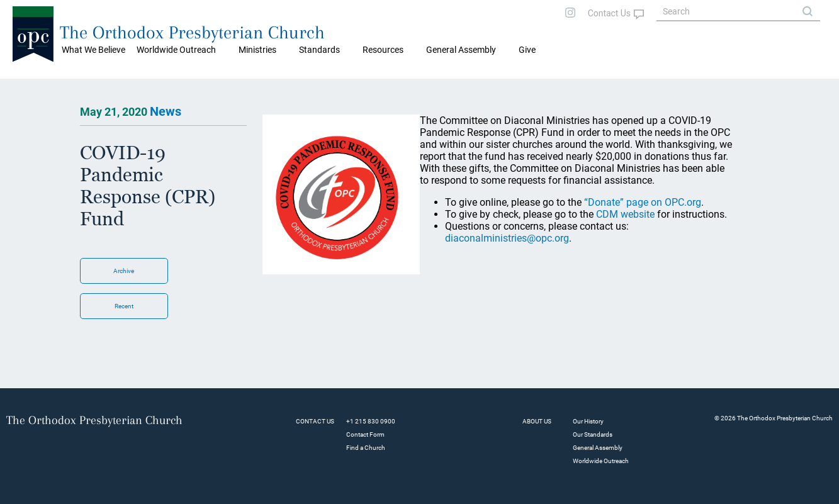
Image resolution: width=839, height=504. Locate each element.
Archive (124, 271)
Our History (588, 421)
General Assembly (461, 50)
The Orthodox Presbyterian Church (192, 32)
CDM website (625, 214)
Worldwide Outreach (601, 461)
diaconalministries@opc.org (507, 238)
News (166, 111)
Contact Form (365, 434)
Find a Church (366, 448)
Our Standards (593, 434)
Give (527, 50)
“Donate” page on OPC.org (643, 202)
